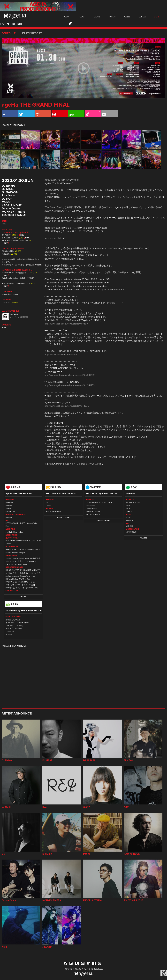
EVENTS (97, 17)
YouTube (88, 964)
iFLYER (4, 328)
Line (83, 964)
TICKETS (112, 17)
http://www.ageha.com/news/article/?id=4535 (67, 406)
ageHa (15, 16)
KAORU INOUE (12, 205)
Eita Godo (8, 196)
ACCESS (127, 17)
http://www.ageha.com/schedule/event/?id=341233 (70, 385)
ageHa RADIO (100, 964)
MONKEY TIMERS (14, 212)
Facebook (94, 964)
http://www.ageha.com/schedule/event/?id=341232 (70, 375)
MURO (6, 202)
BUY (22, 235)
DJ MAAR (8, 189)
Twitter (77, 964)
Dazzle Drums (11, 209)
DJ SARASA (10, 192)
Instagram (71, 964)
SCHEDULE (9, 33)
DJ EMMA (8, 186)
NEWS (81, 17)
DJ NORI (8, 199)
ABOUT (67, 17)
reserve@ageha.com (10, 294)
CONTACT (143, 17)
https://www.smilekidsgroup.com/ (61, 355)
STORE (156, 17)
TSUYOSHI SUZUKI (15, 215)
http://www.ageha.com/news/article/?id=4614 (66, 324)
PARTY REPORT (32, 33)
